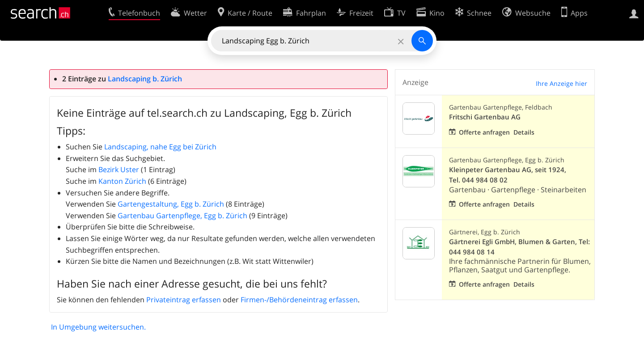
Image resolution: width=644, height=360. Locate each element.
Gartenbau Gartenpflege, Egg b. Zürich (182, 216)
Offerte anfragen (484, 132)
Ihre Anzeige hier (561, 83)
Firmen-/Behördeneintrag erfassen (299, 300)
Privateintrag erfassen (184, 300)
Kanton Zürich (122, 181)
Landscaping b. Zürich (145, 79)
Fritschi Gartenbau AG (485, 117)
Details (524, 132)
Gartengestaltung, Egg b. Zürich (171, 204)
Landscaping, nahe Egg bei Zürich (160, 147)
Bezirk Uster (119, 169)
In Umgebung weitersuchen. (98, 327)
